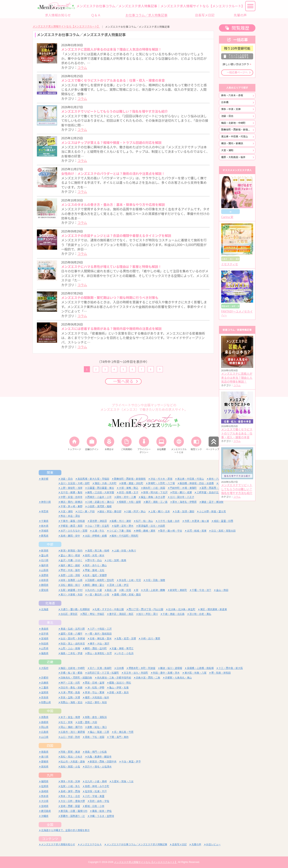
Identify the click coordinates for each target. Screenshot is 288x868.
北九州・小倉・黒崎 (96, 781)
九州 (50, 775)
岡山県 (45, 727)
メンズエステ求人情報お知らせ (58, 844)
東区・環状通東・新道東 (213, 609)
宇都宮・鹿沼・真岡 (71, 526)
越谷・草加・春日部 (110, 511)
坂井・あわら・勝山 (96, 565)
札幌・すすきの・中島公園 (109, 609)
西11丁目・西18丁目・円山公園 (146, 609)
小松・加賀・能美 (116, 560)
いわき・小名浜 (125, 653)
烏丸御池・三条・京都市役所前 (114, 678)
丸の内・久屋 (95, 590)
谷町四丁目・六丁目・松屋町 (103, 673)
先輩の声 (196, 844)
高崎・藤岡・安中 (70, 536)
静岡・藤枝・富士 (95, 585)
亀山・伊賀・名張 (119, 688)
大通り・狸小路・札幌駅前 (75, 609)
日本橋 (225, 102)
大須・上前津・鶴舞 (154, 590)
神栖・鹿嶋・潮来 (146, 531)
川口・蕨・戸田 (86, 511)
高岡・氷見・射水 (95, 555)
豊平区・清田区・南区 (121, 614)
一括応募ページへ (237, 72)
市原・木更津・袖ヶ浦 (197, 521)
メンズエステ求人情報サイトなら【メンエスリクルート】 (66, 26)
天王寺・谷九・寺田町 (136, 673)
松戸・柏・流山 (144, 521)
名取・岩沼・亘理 (126, 638)
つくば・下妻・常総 (120, 531)
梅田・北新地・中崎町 (233, 123)
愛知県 (45, 590)
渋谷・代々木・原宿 (161, 479)
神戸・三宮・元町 (70, 683)
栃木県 (45, 526)
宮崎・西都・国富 (70, 806)
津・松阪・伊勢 (96, 688)
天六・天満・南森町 (101, 668)
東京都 (45, 479)
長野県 (45, 575)
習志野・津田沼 (98, 521)
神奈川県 (46, 502)
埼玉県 (45, 511)
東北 (50, 623)
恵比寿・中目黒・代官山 (235, 136)
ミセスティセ (230, 264)
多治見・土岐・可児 (130, 580)
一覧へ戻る (123, 381)
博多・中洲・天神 (231, 109)
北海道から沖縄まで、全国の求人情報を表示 (65, 830)
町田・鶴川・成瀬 (182, 492)
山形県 (45, 648)
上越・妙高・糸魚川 (125, 551)
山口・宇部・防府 (70, 737)
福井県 (45, 565)
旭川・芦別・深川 (148, 614)
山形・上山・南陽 (70, 648)
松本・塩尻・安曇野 (96, 575)
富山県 (45, 555)
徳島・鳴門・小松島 (96, 752)
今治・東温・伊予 (131, 762)
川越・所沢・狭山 (136, 511)
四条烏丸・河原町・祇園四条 (76, 678)
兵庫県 (45, 683)
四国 (50, 746)
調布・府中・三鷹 (126, 497)
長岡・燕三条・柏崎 (98, 551)
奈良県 (45, 697)
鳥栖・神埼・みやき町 (97, 786)
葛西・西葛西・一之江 (214, 488)
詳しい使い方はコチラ (236, 64)
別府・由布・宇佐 (99, 801)
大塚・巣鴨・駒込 (129, 488)
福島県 (45, 653)
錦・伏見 (126, 590)
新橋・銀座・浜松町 (132, 483)
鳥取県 (45, 717)
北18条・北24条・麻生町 (182, 609)
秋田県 (45, 644)
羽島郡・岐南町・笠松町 (101, 580)
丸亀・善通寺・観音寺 (99, 757)
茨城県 (45, 531)
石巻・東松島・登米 (101, 638)
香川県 (45, 757)
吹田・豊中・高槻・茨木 (166, 673)
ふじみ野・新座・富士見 (212, 511)
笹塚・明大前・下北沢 (155, 492)
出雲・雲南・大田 (87, 722)
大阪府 (45, 668)
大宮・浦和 (227, 150)
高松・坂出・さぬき (71, 757)
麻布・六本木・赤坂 (232, 95)
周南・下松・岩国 (95, 737)
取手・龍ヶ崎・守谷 (171, 531)
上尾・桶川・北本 (160, 511)
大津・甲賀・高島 (70, 692)
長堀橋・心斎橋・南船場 (200, 668)
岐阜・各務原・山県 (71, 580)
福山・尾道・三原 (99, 732)
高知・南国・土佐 (70, 767)
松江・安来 (67, 722)
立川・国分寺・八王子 (182, 497)
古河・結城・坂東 (197, 531)
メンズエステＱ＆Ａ (91, 844)
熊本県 (45, 796)
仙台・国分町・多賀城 (73, 638)
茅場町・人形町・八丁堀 (161, 483)
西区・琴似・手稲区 (93, 614)
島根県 (45, 722)
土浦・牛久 (98, 531)
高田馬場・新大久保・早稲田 (93, 479)
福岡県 (45, 781)
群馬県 (45, 536)
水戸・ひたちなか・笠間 (74, 531)
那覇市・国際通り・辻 (73, 816)
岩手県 (45, 634)
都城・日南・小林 (95, 806)
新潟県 (45, 551)
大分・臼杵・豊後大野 (73, 801)
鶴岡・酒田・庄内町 (96, 648)
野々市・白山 (95, 560)
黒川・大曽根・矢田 (71, 595)
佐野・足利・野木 (124, 526)
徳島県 (45, 752)
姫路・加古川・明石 (120, 683)
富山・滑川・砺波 (70, 555)
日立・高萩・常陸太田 (223, 531)
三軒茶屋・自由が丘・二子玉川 (214, 492)
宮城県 (45, 638)
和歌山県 (46, 702)
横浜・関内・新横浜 (232, 143)
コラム (82, 68)
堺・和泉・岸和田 (221, 673)
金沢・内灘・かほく (71, 560)
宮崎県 (45, 806)
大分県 (45, 801)
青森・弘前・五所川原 (73, 629)
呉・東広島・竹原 (124, 732)
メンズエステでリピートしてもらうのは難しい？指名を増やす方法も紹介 (237, 489)
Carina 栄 (227, 217)
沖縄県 (45, 816)
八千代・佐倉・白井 (169, 521)
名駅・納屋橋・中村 (71, 590)
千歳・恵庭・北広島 (174, 614)
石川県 (45, 560)
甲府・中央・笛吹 (70, 570)
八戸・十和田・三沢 (101, 629)
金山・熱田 (222, 590)
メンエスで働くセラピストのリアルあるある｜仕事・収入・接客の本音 (237, 433)
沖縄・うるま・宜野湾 (102, 816)
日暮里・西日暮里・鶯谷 (101, 488)
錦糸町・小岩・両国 (154, 488)
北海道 (50, 603)
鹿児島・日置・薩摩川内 (74, 811)
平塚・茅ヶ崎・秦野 (71, 506)
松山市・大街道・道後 (73, 762)
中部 (50, 544)
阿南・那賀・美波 (70, 752)
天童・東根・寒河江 (123, 648)
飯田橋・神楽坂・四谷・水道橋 (197, 483)
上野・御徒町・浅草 (71, 488)
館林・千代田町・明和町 (125, 536)
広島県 (45, 732)
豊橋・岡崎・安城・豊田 (127, 595)
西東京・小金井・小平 (99, 497)
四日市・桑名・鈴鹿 (71, 688)
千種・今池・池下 (202, 590)
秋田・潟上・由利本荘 (73, 644)
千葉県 (45, 521)
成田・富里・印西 (223, 521)
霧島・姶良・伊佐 (102, 811)
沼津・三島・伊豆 (119, 585)
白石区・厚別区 (69, 614)
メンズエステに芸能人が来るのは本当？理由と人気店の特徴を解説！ (237, 378)
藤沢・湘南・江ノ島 (157, 502)
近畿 (50, 662)
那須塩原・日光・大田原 (152, 526)
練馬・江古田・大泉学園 (101, 492)
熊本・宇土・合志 (70, 796)
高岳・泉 (112, 590)
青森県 (45, 629)
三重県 (45, 688)
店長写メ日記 (179, 844)
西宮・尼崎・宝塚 (95, 683)
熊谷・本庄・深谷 (70, 516)
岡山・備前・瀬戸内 (71, 727)
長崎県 (45, 791)
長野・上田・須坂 (70, 575)
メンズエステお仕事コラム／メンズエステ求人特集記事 (137, 844)
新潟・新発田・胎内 (71, 551)
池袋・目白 (227, 116)
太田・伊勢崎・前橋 (96, 536)
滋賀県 (45, 692)
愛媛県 (45, 762)
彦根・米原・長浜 (119, 692)
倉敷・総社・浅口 (97, 727)
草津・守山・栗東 (95, 692)
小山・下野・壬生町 (98, 526)
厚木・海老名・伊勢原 (185, 502)
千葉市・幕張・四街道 (73, 521)
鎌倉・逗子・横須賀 (212, 502)
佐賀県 (45, 786)
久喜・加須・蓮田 (185, 511)
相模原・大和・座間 (130, 502)
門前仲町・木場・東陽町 (183, 488)
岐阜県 (45, 580)
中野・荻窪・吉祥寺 (71, 497)
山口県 (45, 737)
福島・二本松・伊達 (71, 653)
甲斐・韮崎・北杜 (95, 570)
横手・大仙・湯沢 (99, 644)
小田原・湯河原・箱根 (99, 506)
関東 (50, 473)
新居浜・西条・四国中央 (103, 762)
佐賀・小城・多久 (70, 786)
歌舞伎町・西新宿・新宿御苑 (237, 130)
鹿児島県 (46, 811)
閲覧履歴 (240, 28)
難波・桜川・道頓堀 (171, 668)
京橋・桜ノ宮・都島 (71, 673)
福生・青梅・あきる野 (153, 497)
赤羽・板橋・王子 (129, 492)
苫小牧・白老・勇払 (200, 614)
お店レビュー (213, 844)
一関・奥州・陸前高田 (99, 634)
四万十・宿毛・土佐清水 (98, 767)
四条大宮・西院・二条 (148, 678)
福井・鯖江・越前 (70, 565)
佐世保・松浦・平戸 (96, 791)
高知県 (45, 767)
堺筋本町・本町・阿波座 (142, 668)
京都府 (45, 678)
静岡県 (45, 585)
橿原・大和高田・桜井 (233, 157)
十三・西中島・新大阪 (231, 668)
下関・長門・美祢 (119, 737)
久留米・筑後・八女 (123, 781)
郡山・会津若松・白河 (99, 653)
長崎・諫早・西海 (70, 791)
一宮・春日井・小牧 (98, 595)
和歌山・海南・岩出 (71, 702)
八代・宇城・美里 (95, 796)
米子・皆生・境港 (70, 717)
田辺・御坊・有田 (97, 702)
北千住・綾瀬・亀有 (71, 492)
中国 (50, 711)
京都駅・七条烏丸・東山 (178, 678)
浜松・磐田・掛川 (70, 585)
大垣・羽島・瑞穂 (155, 580)
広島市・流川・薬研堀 (73, 732)
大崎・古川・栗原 (150, 638)
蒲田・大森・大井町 (106, 483)
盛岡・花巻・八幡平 (71, 634)
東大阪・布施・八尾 (195, 673)
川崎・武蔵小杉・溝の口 (101, 502)
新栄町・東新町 (178, 590)
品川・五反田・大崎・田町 (75, 483)
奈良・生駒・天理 (70, 697)
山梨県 (45, 570)
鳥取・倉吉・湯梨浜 (96, 717)
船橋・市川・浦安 (121, 521)
